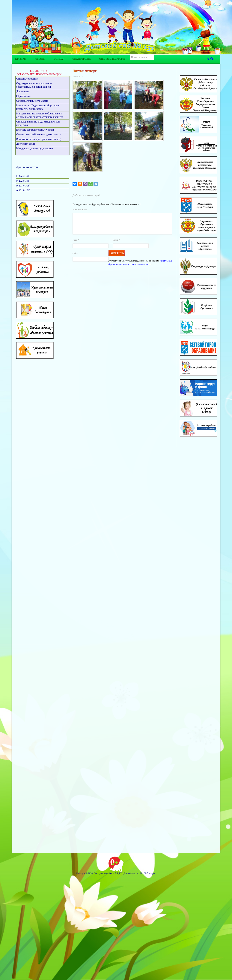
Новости (39, 59)
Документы (23, 91)
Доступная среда (26, 144)
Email (116, 244)
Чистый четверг (85, 71)
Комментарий (80, 209)
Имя (76, 244)
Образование (24, 96)
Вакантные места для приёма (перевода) (39, 139)
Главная (20, 59)
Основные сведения (27, 79)
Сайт (75, 258)
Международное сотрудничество (35, 148)
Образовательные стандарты (32, 101)
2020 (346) (23, 181)
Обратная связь (82, 59)
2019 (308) (23, 186)
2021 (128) (23, 176)
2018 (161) (23, 191)
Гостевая (58, 59)
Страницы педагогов (112, 59)
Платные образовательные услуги (35, 130)
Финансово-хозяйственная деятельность (39, 134)
